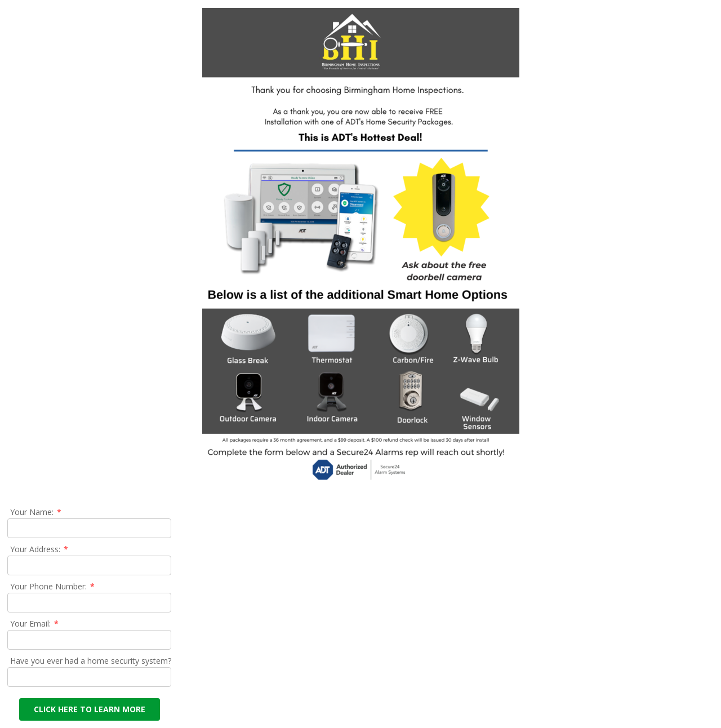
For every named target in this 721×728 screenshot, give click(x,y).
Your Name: (36, 512)
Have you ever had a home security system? (91, 661)
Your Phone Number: (53, 586)
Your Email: (35, 623)
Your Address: (40, 549)
